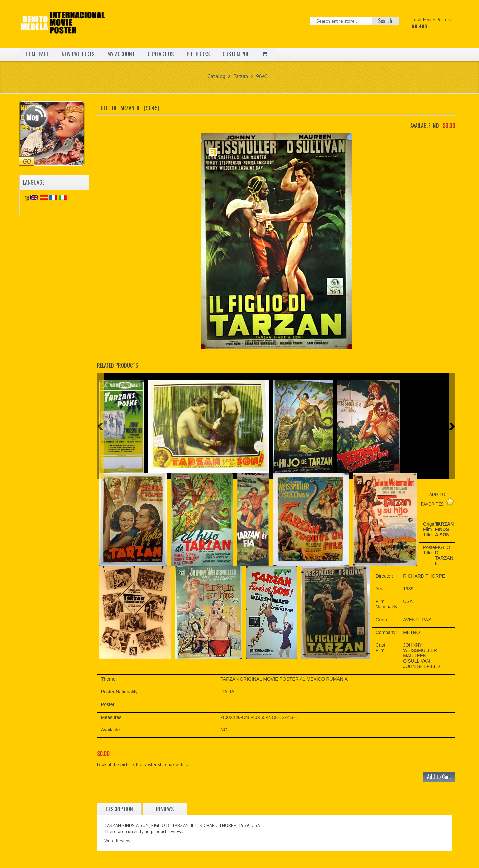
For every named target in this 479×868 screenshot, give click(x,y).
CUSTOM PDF (236, 54)
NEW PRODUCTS (78, 54)
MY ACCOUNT (121, 54)
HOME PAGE (37, 54)
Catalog (216, 76)
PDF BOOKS (198, 54)
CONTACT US (161, 54)
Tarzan (241, 76)
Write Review (117, 841)
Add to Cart (439, 777)
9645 (262, 76)
